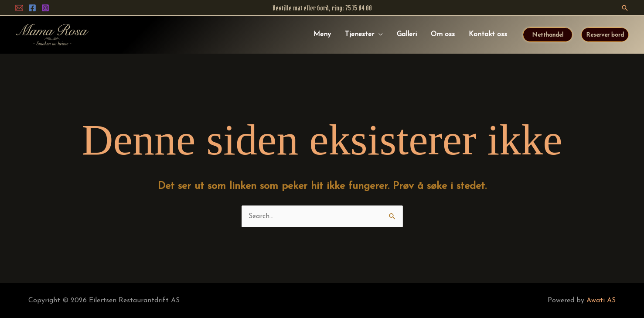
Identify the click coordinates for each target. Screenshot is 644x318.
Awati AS (601, 301)
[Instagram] (45, 8)
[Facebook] (32, 8)
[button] (625, 8)
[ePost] (19, 8)
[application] (378, 34)
